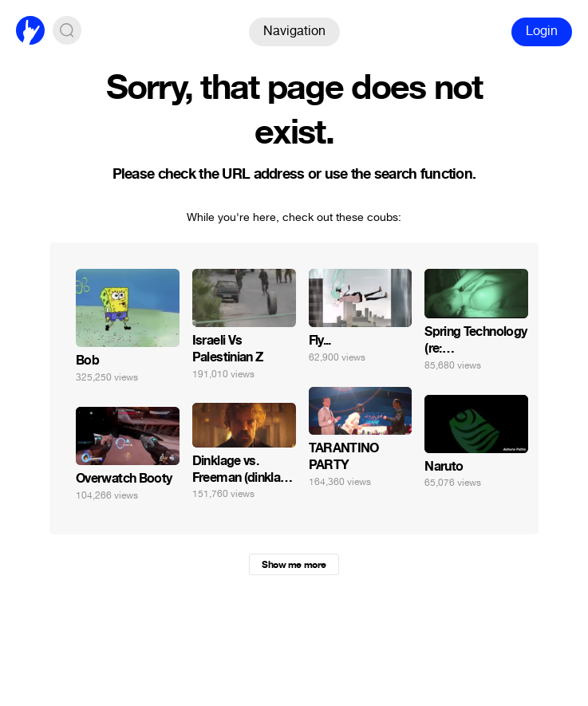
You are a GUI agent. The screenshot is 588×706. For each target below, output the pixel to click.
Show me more (294, 565)
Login (542, 31)
